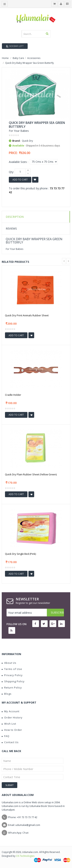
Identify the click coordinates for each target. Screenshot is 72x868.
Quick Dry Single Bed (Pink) (20, 554)
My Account (11, 711)
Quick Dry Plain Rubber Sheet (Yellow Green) (31, 474)
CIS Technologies (25, 856)
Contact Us (10, 742)
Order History (12, 717)
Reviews (11, 228)
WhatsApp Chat (18, 833)
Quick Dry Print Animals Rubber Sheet (27, 315)
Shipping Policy (13, 681)
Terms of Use (12, 669)
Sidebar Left (15, 46)
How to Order (12, 730)
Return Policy (12, 688)
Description (15, 217)
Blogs (7, 694)
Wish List (9, 724)
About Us (9, 663)
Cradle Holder (13, 395)
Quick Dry (27, 141)
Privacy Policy (12, 675)
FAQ (6, 736)
